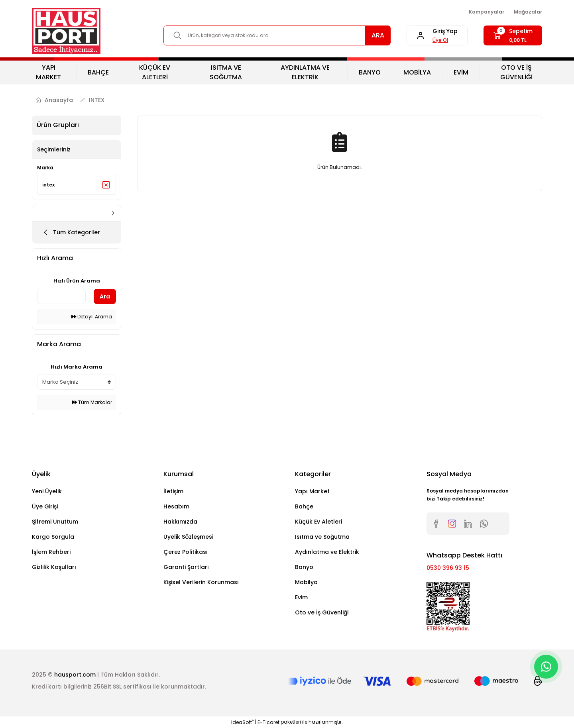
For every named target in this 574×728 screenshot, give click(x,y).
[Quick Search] (61, 296)
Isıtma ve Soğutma (322, 537)
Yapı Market (312, 491)
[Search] (277, 35)
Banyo (304, 567)
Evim (301, 597)
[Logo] (66, 31)
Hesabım (176, 506)
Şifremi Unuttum (55, 522)
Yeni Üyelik (47, 491)
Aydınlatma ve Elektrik (327, 552)
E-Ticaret (268, 722)
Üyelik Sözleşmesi (188, 537)
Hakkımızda (180, 522)
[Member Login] (437, 35)
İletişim (173, 491)
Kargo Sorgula (53, 537)
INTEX (97, 100)
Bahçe (304, 506)
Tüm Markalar (92, 402)
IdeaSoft (242, 722)
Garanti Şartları (186, 567)
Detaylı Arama (92, 317)
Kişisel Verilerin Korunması (201, 582)
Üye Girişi (45, 506)
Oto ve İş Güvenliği (322, 612)
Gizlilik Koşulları (54, 567)
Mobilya (306, 582)
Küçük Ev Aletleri (318, 522)
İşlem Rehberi (51, 552)
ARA (378, 35)
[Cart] (513, 35)
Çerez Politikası (186, 552)
